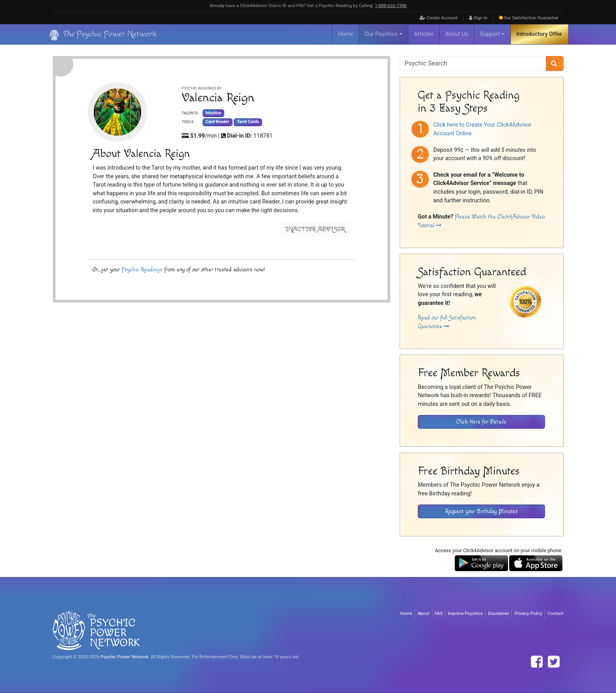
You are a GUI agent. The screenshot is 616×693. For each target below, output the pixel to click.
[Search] (555, 64)
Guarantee (529, 18)
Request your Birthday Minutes (481, 511)
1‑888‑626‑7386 (391, 6)
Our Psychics (381, 34)
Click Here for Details (481, 422)
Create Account (439, 18)
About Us (457, 34)
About (423, 613)
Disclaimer (499, 613)
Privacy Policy (528, 613)
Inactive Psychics (465, 613)
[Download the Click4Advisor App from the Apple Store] (536, 563)
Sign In (478, 18)
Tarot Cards (248, 122)
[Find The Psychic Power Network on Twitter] (554, 662)
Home (345, 34)
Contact (555, 613)
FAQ (439, 613)
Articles (424, 34)
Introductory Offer (539, 34)
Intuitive (213, 113)
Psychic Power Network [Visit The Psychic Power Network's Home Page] (124, 657)
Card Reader (217, 122)
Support (490, 34)
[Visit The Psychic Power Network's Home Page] (96, 630)
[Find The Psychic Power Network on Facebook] (537, 662)
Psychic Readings (142, 270)
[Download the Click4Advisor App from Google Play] (481, 563)
